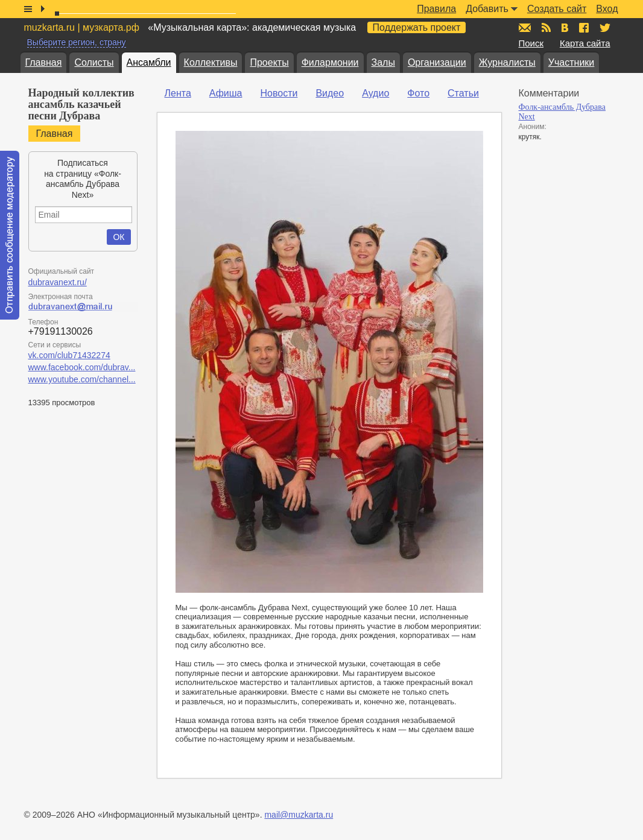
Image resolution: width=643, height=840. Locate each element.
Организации (437, 62)
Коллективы (211, 62)
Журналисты (507, 62)
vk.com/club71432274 (69, 355)
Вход (607, 9)
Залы (383, 62)
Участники (571, 62)
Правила (436, 9)
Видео (330, 93)
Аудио (375, 93)
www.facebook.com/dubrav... (82, 367)
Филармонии (330, 62)
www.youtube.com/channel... (82, 379)
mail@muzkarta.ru (299, 815)
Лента (178, 93)
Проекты (269, 62)
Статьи (463, 93)
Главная (44, 62)
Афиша (226, 93)
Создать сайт (557, 9)
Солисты (94, 62)
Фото (418, 93)
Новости (279, 93)
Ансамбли (149, 62)
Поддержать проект (417, 27)
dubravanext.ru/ (58, 282)
